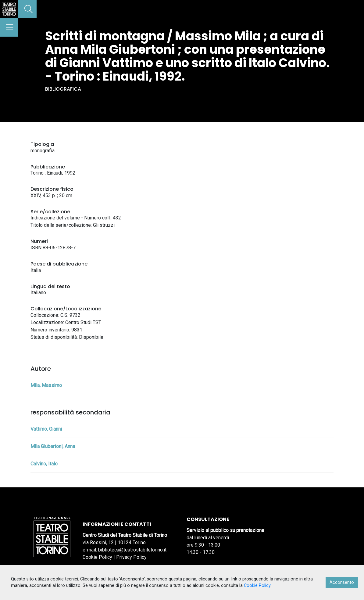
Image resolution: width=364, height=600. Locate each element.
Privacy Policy (131, 557)
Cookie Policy (97, 557)
